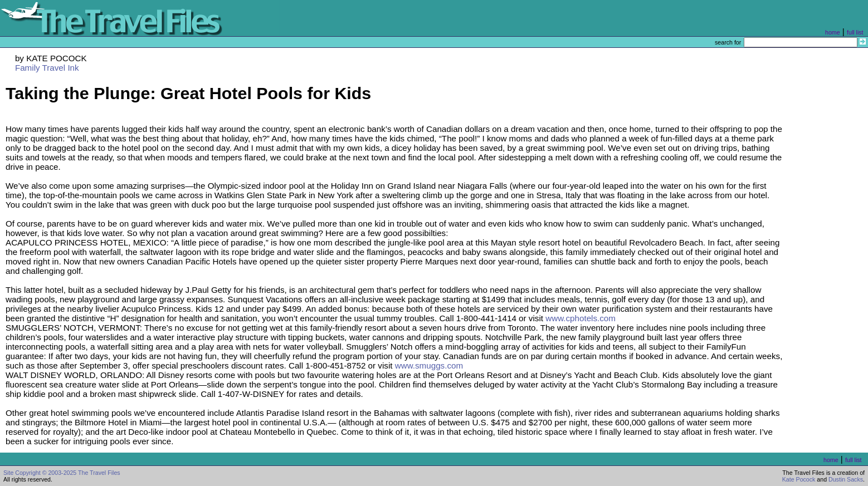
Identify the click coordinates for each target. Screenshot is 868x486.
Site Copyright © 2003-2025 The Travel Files (62, 473)
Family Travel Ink (47, 68)
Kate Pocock (799, 479)
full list (855, 32)
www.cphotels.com (581, 318)
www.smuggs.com (429, 365)
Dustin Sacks (846, 479)
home (833, 32)
